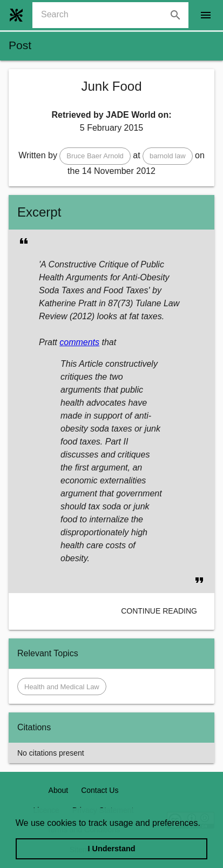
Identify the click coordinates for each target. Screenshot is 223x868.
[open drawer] (206, 15)
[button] (95, 156)
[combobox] (115, 15)
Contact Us (100, 790)
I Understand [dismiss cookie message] (112, 849)
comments (79, 342)
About (59, 790)
